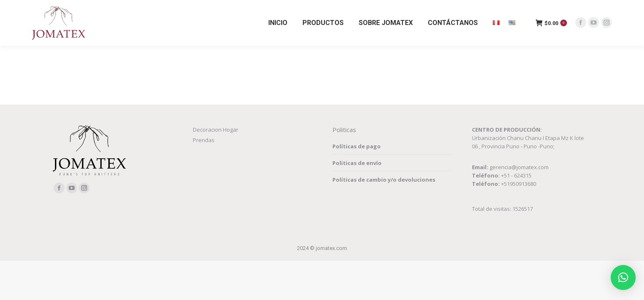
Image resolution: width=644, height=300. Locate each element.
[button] (623, 277)
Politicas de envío (357, 163)
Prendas (204, 140)
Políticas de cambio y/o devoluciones (384, 180)
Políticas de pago (357, 146)
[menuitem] (278, 23)
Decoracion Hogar (216, 130)
